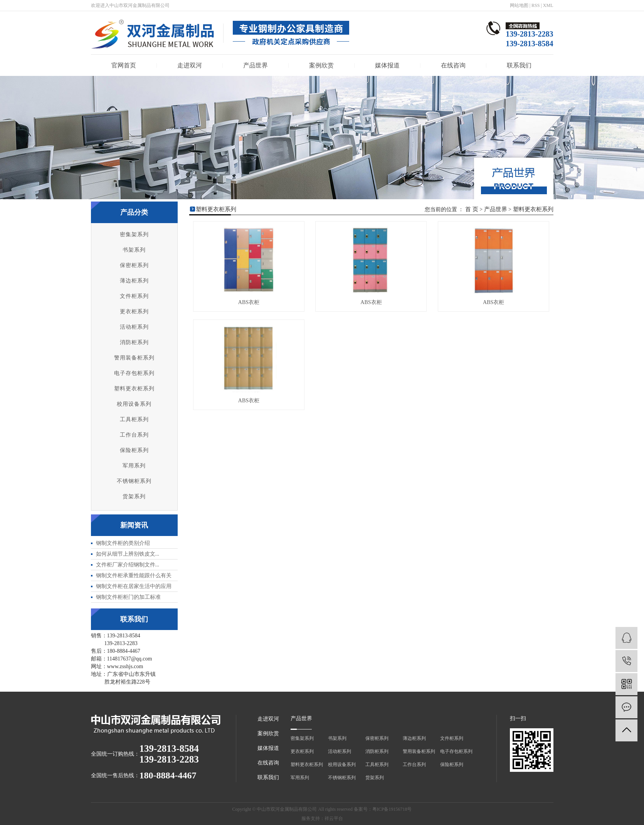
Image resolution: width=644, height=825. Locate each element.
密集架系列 (134, 234)
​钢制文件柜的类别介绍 (123, 543)
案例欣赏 (321, 65)
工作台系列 (134, 435)
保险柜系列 (134, 450)
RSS (536, 5)
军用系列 (134, 466)
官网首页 (124, 65)
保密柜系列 (134, 265)
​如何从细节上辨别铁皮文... (128, 554)
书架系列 (134, 250)
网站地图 (519, 5)
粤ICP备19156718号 (392, 809)
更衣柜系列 (134, 312)
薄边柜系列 (134, 281)
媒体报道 (387, 65)
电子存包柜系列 (134, 373)
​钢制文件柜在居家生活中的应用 (134, 586)
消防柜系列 (134, 342)
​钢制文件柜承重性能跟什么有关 (134, 575)
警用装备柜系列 (134, 358)
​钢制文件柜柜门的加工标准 (128, 597)
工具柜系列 (134, 419)
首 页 (472, 209)
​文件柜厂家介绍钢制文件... (128, 565)
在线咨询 (453, 65)
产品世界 (256, 65)
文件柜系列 (134, 296)
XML (548, 5)
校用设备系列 (134, 404)
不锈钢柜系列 (134, 481)
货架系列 (134, 497)
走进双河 (190, 65)
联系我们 (519, 65)
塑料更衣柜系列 (134, 389)
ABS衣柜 (249, 302)
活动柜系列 (134, 327)
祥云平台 (334, 818)
